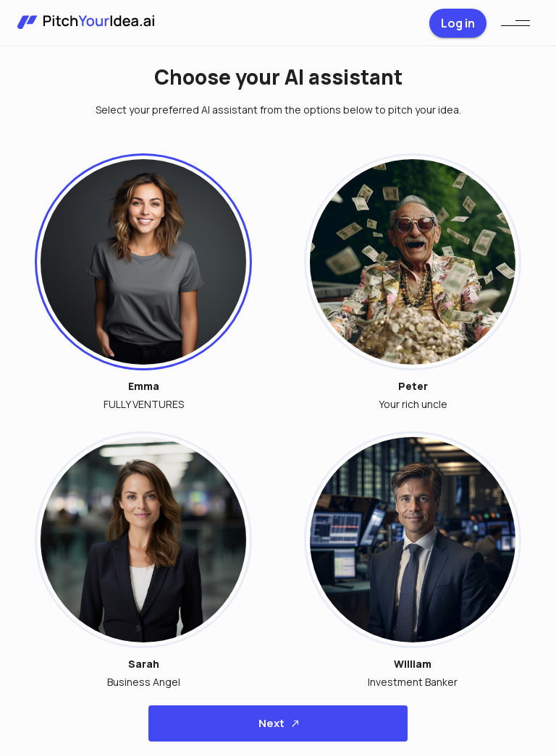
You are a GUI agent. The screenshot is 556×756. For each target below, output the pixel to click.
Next (278, 723)
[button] (135, 275)
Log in (458, 23)
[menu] (515, 23)
